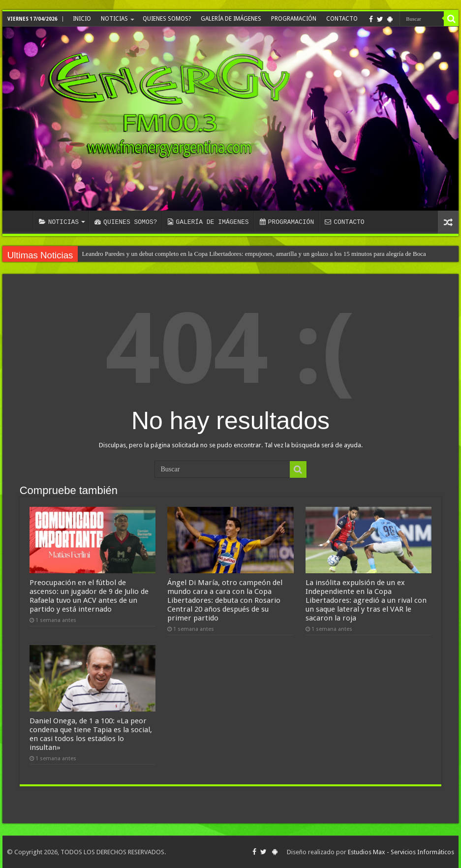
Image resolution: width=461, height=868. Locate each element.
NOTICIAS (114, 19)
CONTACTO (342, 19)
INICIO (82, 19)
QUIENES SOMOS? (167, 19)
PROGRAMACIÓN (294, 19)
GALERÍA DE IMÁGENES (231, 19)
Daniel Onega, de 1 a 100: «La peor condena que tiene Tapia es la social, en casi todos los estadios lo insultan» (91, 734)
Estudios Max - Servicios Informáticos (401, 852)
